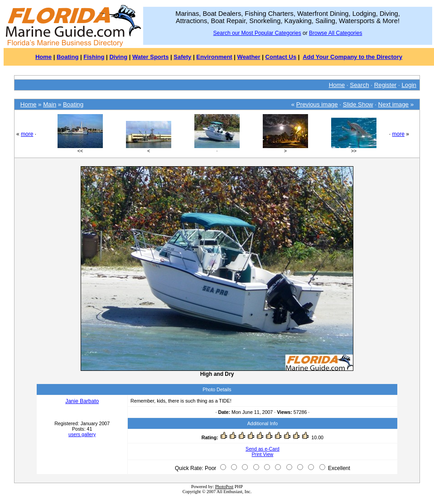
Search (359, 85)
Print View (263, 454)
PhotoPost (224, 487)
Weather (249, 57)
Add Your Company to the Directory (352, 57)
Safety (182, 57)
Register (386, 85)
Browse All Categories (335, 33)
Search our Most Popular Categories (257, 33)
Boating (68, 57)
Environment (214, 57)
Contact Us (281, 57)
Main (50, 104)
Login (409, 85)
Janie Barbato (82, 401)
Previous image (317, 104)
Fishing (94, 57)
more (27, 134)
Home (43, 57)
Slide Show (358, 104)
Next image (393, 104)
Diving (118, 57)
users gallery (82, 434)
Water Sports (150, 57)
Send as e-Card (263, 449)
